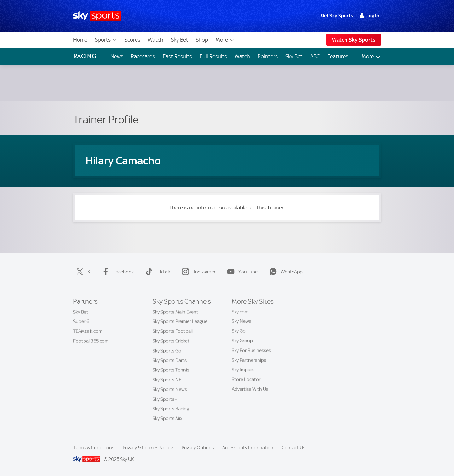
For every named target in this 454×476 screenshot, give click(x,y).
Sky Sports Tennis (171, 370)
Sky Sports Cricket (171, 341)
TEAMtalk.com (88, 331)
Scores (132, 40)
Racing (85, 56)
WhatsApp (285, 272)
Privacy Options (198, 448)
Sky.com (240, 312)
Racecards (143, 56)
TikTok (156, 272)
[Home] (97, 16)
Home (80, 40)
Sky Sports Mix (167, 418)
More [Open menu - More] (371, 57)
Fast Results (177, 56)
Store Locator (246, 380)
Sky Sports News (170, 389)
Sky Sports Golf (168, 351)
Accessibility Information (248, 448)
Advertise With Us (250, 389)
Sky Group (242, 341)
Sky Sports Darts (170, 360)
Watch (156, 40)
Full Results (213, 56)
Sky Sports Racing (171, 409)
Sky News (242, 321)
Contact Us (294, 448)
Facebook (116, 272)
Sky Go (239, 331)
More (225, 40)
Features (338, 56)
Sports (106, 40)
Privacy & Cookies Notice (148, 448)
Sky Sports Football (173, 331)
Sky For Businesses (251, 351)
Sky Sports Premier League (180, 321)
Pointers (268, 56)
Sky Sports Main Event (175, 312)
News (117, 56)
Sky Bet (180, 40)
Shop (202, 40)
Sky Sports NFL (168, 380)
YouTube (241, 272)
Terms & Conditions (94, 448)
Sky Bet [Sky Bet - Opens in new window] (294, 56)
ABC (315, 56)
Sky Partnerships (249, 360)
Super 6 (81, 321)
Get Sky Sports (337, 16)
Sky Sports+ (165, 399)
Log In (369, 16)
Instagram (197, 272)
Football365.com (91, 341)
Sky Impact (243, 370)
